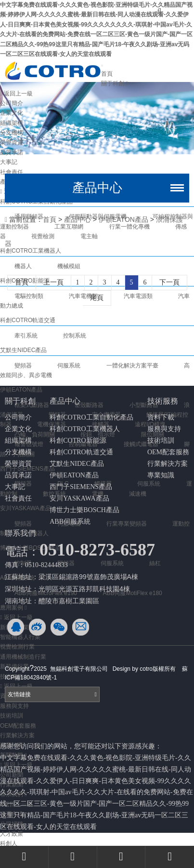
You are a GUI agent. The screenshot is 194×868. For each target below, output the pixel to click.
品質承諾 (12, 152)
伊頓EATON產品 (21, 390)
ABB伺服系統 (70, 522)
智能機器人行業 (20, 637)
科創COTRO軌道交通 (81, 452)
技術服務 (163, 401)
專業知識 (161, 475)
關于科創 (115, 83)
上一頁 (53, 282)
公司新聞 (12, 775)
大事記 (15, 487)
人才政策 (12, 834)
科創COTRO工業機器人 (84, 429)
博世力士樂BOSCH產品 (84, 510)
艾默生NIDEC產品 (77, 464)
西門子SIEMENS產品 (81, 487)
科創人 (9, 843)
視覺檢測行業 (17, 647)
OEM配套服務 (18, 726)
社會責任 (18, 498)
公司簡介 (12, 103)
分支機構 (12, 133)
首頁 (107, 74)
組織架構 (12, 123)
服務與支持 (14, 706)
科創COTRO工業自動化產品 (91, 417)
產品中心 (78, 219)
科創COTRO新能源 (78, 441)
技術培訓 (12, 716)
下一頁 (169, 282)
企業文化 (12, 113)
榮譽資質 (12, 142)
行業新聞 (12, 785)
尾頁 (97, 298)
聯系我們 (20, 533)
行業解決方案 (17, 735)
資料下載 (161, 417)
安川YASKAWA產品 (79, 498)
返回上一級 (16, 94)
